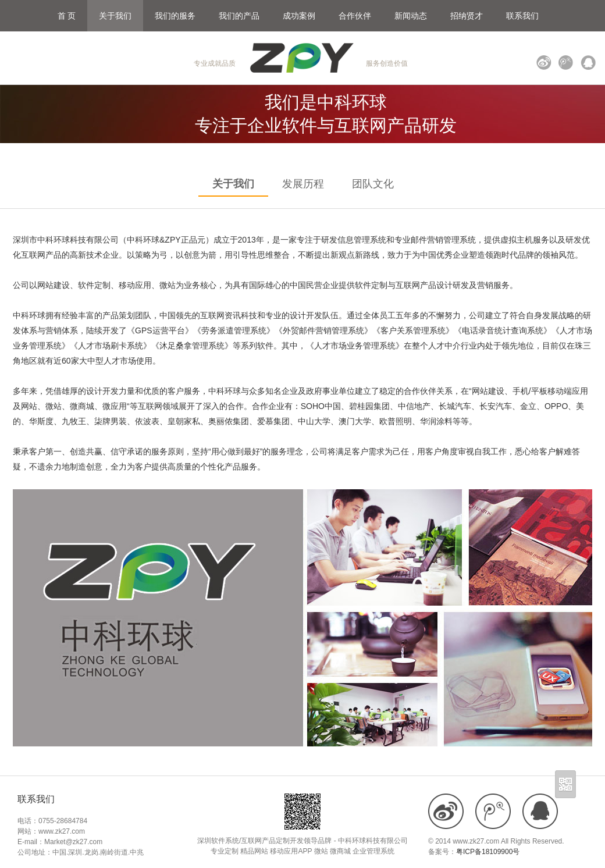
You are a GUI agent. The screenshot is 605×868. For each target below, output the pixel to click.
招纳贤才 (467, 16)
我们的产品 (239, 16)
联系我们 (522, 16)
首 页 (67, 16)
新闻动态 (411, 16)
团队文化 (373, 184)
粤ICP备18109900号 (488, 852)
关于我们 (115, 16)
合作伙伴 (355, 16)
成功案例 (299, 16)
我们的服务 (175, 16)
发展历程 (303, 184)
